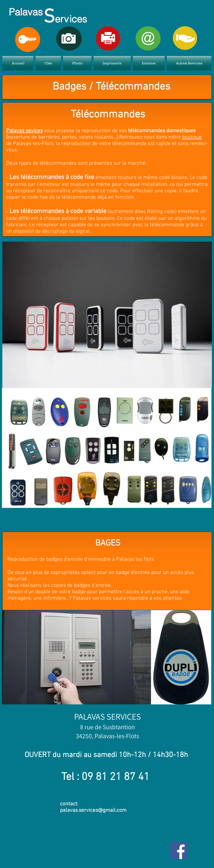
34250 (84, 736)
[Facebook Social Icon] (179, 850)
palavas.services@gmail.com (93, 810)
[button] (48, 63)
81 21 (110, 777)
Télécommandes (108, 115)
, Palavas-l (105, 736)
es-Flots (129, 736)
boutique (192, 137)
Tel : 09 (78, 777)
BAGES (108, 543)
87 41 (137, 777)
